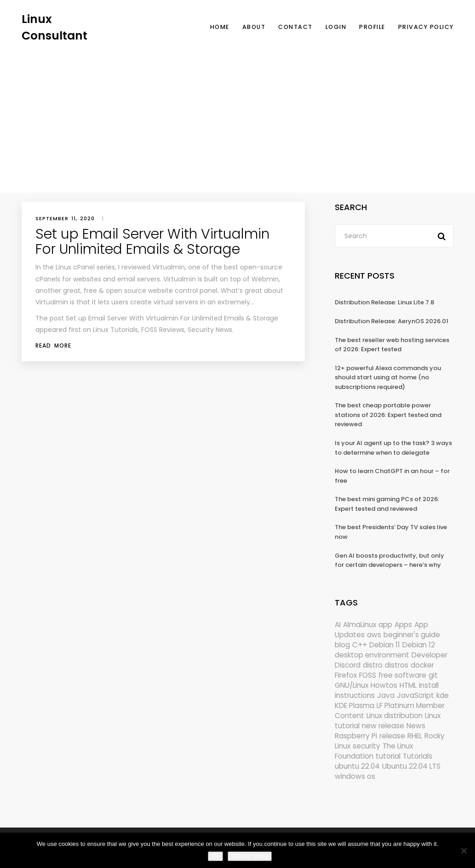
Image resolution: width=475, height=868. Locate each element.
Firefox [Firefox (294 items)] (346, 675)
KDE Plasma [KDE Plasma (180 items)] (355, 705)
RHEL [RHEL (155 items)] (415, 736)
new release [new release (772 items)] (383, 726)
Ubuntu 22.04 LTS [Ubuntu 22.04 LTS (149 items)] (411, 766)
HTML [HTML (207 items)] (408, 685)
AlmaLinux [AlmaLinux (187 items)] (360, 625)
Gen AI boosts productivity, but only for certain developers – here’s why (389, 560)
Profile (372, 27)
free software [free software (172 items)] (402, 675)
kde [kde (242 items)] (443, 695)
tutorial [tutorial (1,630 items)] (388, 756)
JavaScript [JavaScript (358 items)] (415, 695)
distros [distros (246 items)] (397, 665)
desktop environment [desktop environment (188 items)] (372, 655)
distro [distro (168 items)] (373, 665)
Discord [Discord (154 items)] (348, 665)
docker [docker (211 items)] (422, 665)
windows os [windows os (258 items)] (355, 776)
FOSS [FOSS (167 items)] (368, 675)
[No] (464, 851)
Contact (295, 27)
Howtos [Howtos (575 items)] (384, 685)
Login (336, 27)
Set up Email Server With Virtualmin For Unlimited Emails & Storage (152, 242)
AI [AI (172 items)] (338, 625)
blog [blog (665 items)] (342, 645)
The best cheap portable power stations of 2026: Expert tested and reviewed (388, 415)
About (254, 27)
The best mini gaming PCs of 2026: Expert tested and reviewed (387, 504)
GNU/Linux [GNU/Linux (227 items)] (352, 685)
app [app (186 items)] (385, 625)
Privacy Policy (426, 27)
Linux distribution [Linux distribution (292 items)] (395, 716)
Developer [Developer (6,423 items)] (429, 655)
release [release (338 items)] (392, 736)
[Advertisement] (238, 113)
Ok (215, 856)
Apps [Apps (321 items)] (403, 625)
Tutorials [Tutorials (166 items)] (418, 756)
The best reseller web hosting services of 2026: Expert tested (392, 345)
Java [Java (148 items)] (386, 695)
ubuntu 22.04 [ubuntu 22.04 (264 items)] (357, 766)
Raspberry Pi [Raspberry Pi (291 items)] (356, 736)
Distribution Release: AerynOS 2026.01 (392, 321)
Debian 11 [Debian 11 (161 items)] (385, 645)
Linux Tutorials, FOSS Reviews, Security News (163, 330)
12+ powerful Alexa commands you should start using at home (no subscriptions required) (388, 377)
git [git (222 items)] (433, 675)
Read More (53, 345)
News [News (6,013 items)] (416, 726)
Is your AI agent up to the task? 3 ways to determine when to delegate (393, 448)
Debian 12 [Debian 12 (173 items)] (419, 645)
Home (220, 27)
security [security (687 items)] (366, 746)
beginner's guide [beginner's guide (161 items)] (412, 635)
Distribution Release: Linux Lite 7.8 (384, 302)
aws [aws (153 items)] (374, 635)
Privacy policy (249, 856)
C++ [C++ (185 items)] (360, 645)
